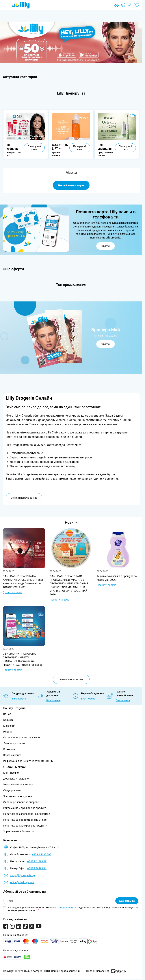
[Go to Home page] (21, 5)
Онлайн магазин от (106, 971)
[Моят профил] (130, 5)
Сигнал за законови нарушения (22, 737)
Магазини (9, 726)
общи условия (67, 908)
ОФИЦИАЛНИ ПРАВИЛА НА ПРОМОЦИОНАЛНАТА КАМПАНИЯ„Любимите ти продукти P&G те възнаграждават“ (24, 659)
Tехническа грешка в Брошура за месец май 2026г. (117, 578)
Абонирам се (127, 901)
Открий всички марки (71, 185)
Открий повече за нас (24, 498)
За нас (7, 714)
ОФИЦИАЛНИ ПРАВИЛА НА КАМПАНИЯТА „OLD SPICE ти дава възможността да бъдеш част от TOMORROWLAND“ (23, 582)
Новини (71, 522)
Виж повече (19, 699)
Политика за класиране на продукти (25, 826)
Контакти (9, 749)
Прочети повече (12, 592)
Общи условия (12, 790)
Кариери (8, 720)
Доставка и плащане (16, 779)
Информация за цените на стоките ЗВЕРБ (28, 761)
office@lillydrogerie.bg (23, 882)
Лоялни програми (14, 743)
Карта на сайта (12, 755)
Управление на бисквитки (19, 831)
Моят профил (11, 773)
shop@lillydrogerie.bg (23, 875)
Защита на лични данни (18, 796)
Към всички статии (71, 679)
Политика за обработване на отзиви (25, 820)
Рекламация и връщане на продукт (25, 808)
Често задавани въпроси (18, 784)
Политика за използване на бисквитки (27, 814)
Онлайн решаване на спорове (21, 802)
